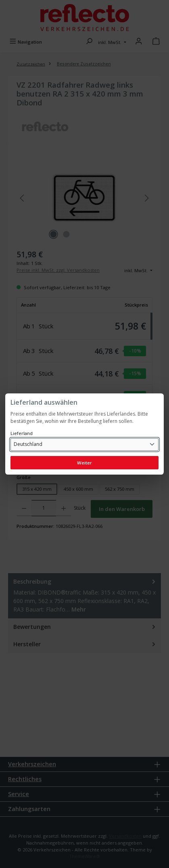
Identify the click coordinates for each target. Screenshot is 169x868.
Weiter (84, 463)
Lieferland (22, 433)
